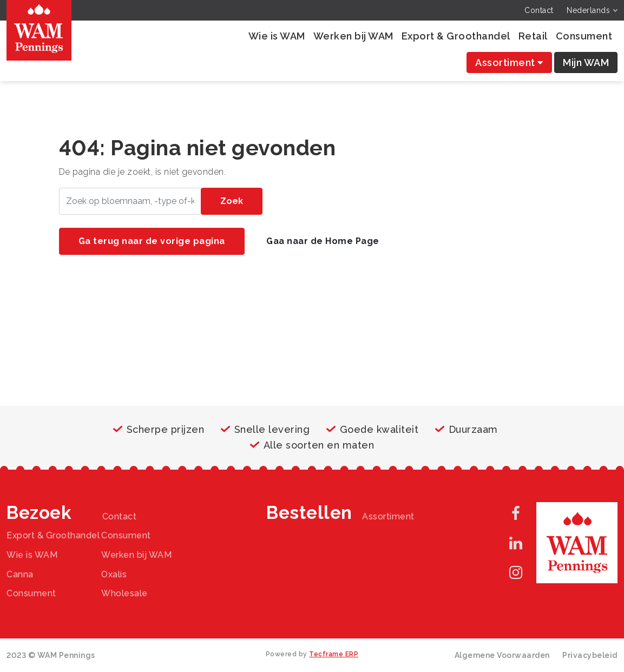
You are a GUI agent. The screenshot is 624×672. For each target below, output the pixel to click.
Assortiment (509, 62)
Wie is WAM (277, 36)
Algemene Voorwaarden (502, 655)
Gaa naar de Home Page (323, 241)
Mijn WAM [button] (586, 62)
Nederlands (592, 10)
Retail (533, 36)
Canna (20, 574)
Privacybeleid (590, 655)
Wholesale (124, 593)
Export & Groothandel (456, 36)
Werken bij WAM (353, 36)
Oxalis (114, 574)
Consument (584, 36)
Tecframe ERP (334, 654)
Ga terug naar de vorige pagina (152, 241)
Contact (539, 10)
